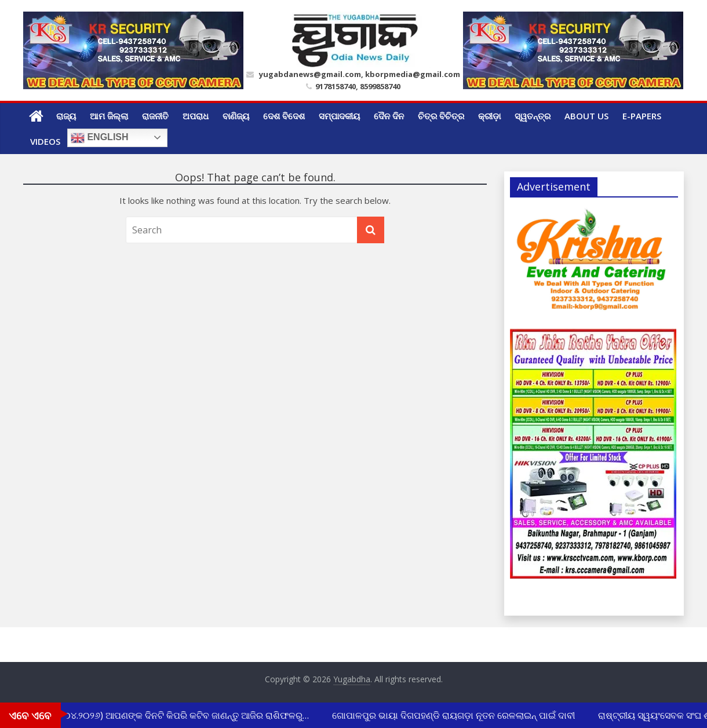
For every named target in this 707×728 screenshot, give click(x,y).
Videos (45, 141)
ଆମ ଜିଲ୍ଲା (109, 116)
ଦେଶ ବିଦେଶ (284, 116)
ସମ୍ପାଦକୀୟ (339, 116)
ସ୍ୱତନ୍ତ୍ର (533, 116)
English (100, 138)
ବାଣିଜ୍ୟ (236, 116)
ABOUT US (586, 116)
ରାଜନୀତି (155, 116)
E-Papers (642, 116)
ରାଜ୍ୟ (66, 116)
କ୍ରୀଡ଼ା (489, 116)
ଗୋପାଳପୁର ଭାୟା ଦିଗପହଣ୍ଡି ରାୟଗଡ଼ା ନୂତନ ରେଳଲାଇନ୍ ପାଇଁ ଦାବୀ (455, 715)
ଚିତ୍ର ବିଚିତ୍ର (441, 116)
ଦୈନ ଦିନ (389, 116)
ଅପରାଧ (196, 116)
